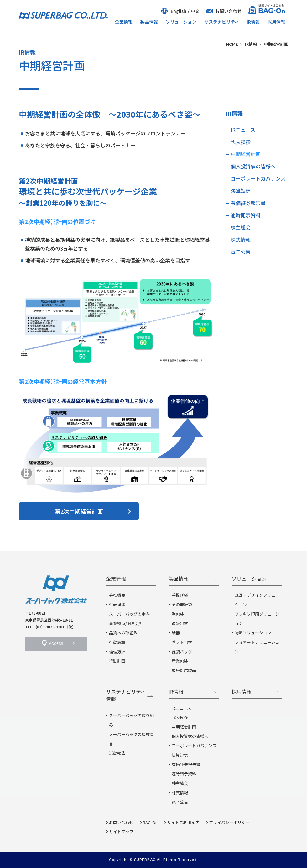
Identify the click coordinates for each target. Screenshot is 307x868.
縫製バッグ (182, 651)
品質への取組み (123, 633)
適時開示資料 (246, 215)
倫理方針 (117, 651)
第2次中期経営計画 (79, 511)
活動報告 (117, 753)
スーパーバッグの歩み (129, 614)
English (179, 11)
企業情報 (124, 22)
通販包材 (180, 623)
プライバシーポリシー (229, 822)
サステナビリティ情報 (126, 695)
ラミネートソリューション (257, 647)
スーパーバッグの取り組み (131, 720)
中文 (195, 11)
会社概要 (117, 595)
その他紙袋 (182, 604)
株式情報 (241, 240)
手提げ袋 (180, 595)
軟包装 (178, 614)
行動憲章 (117, 642)
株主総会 (241, 227)
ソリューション (181, 22)
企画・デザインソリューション (257, 600)
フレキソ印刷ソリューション (257, 619)
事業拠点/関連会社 (126, 623)
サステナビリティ (222, 22)
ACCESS (56, 644)
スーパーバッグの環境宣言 (131, 739)
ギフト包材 (182, 642)
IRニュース (243, 130)
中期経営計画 (246, 154)
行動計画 (117, 661)
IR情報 (253, 22)
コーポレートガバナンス (258, 178)
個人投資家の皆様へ (253, 166)
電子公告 (241, 252)
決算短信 (241, 191)
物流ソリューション (253, 633)
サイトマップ (121, 831)
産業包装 (180, 661)
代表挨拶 (241, 142)
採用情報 (276, 22)
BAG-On (150, 822)
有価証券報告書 (248, 203)
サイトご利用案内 (183, 822)
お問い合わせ (228, 11)
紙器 (176, 633)
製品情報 (149, 22)
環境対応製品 (184, 670)
